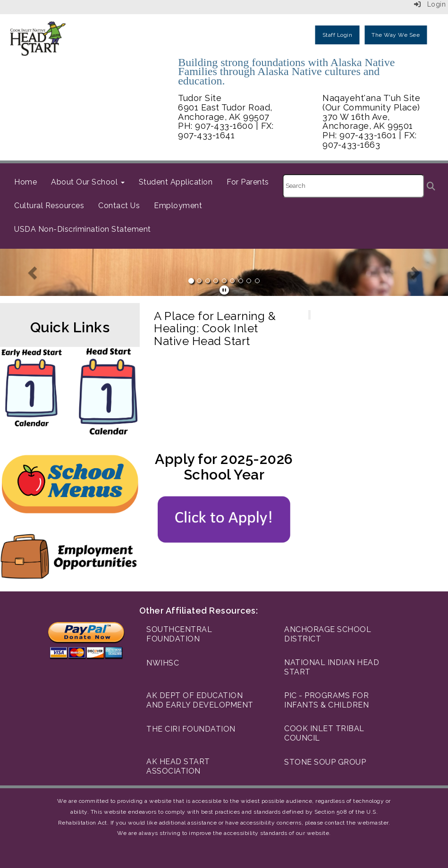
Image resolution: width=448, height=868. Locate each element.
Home (25, 182)
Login (430, 4)
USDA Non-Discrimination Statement (83, 229)
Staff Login (338, 35)
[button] (34, 272)
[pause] (224, 290)
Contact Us (119, 206)
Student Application (176, 182)
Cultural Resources (49, 206)
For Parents (248, 182)
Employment (178, 206)
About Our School (88, 182)
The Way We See (396, 35)
